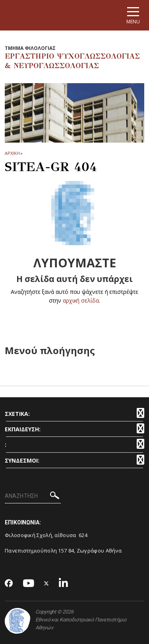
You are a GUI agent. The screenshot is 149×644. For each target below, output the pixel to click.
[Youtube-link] (29, 584)
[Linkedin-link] (64, 584)
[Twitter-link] (46, 584)
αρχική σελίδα (81, 300)
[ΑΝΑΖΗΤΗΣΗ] (33, 496)
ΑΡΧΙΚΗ (12, 153)
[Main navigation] (133, 15)
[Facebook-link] (9, 584)
